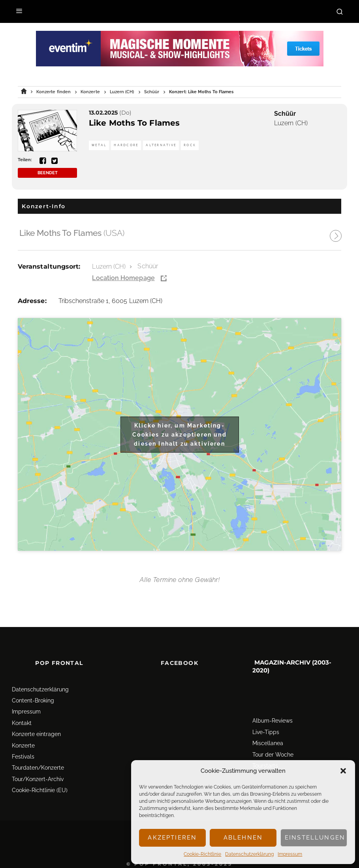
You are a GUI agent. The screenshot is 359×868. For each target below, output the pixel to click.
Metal (99, 145)
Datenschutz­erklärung (249, 854)
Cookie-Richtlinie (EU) (40, 790)
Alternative (161, 145)
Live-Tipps (266, 732)
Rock (190, 145)
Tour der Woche (273, 755)
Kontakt (22, 723)
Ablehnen (243, 838)
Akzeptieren (172, 838)
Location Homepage (123, 278)
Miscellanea (268, 743)
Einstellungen (315, 838)
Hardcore (126, 145)
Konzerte (23, 746)
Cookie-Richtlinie (202, 854)
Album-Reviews (273, 721)
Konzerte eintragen (36, 734)
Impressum (290, 854)
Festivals (23, 757)
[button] (343, 771)
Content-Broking (33, 700)
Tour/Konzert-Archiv (38, 779)
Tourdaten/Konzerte (38, 768)
